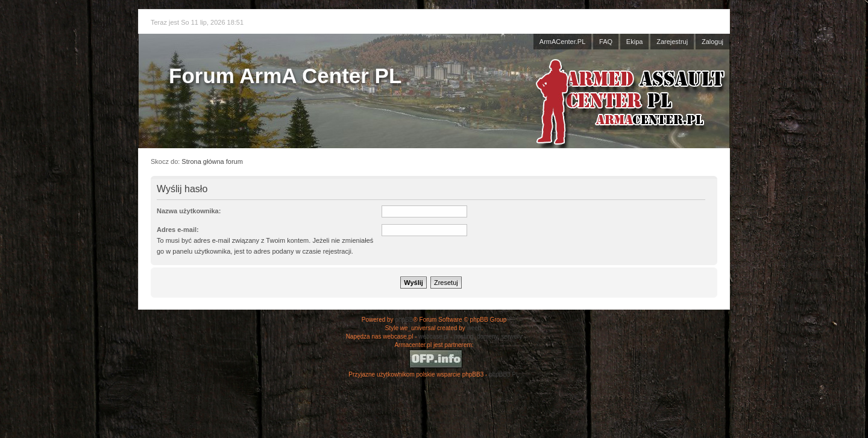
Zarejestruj (672, 42)
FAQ (606, 42)
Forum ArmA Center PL (285, 76)
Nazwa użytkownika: (189, 211)
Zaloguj (712, 42)
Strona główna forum (212, 161)
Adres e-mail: (178, 230)
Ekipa (635, 42)
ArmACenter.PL (562, 42)
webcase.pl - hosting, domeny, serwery (470, 336)
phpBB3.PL (504, 374)
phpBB (404, 320)
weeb (474, 328)
